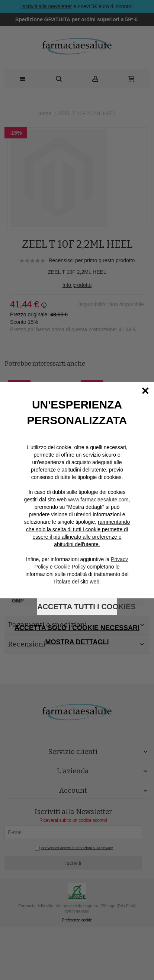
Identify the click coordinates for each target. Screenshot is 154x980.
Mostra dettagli (77, 642)
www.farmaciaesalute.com (98, 500)
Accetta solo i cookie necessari (77, 628)
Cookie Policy (70, 567)
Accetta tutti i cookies (77, 607)
